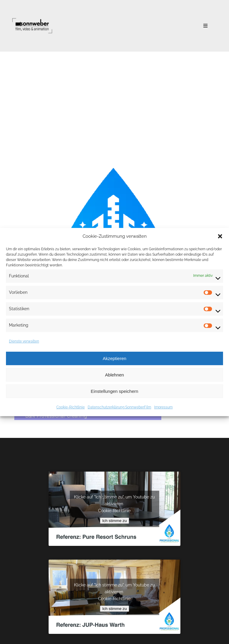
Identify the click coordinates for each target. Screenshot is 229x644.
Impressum (163, 407)
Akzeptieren (114, 358)
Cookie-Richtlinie (71, 407)
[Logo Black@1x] (32, 18)
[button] (220, 236)
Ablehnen (114, 375)
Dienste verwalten (24, 341)
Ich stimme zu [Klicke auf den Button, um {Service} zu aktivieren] (114, 521)
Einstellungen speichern (114, 391)
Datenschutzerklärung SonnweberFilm (119, 407)
